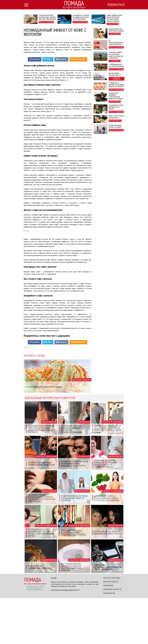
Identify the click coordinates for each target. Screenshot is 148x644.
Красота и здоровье (112, 624)
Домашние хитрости (112, 635)
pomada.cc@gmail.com (35, 636)
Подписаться (116, 5)
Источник (26, 393)
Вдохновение (109, 639)
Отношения (108, 631)
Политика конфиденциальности (65, 636)
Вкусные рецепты (111, 628)
